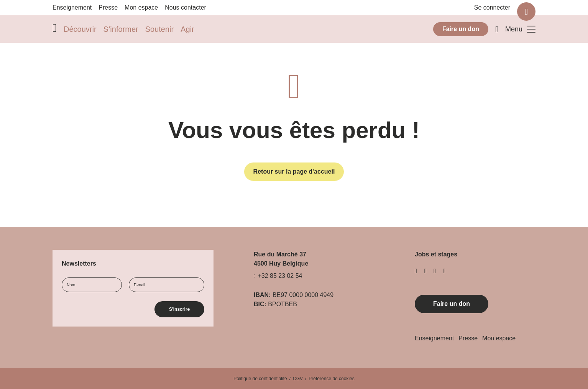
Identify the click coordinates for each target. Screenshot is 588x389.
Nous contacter (186, 7)
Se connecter (492, 7)
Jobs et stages (436, 254)
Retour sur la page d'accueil (294, 172)
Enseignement (72, 7)
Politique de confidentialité (260, 379)
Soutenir (160, 29)
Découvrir (80, 29)
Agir (187, 29)
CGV (298, 379)
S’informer (121, 29)
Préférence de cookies (331, 379)
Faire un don (461, 29)
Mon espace (141, 7)
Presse (108, 7)
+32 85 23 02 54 (280, 276)
